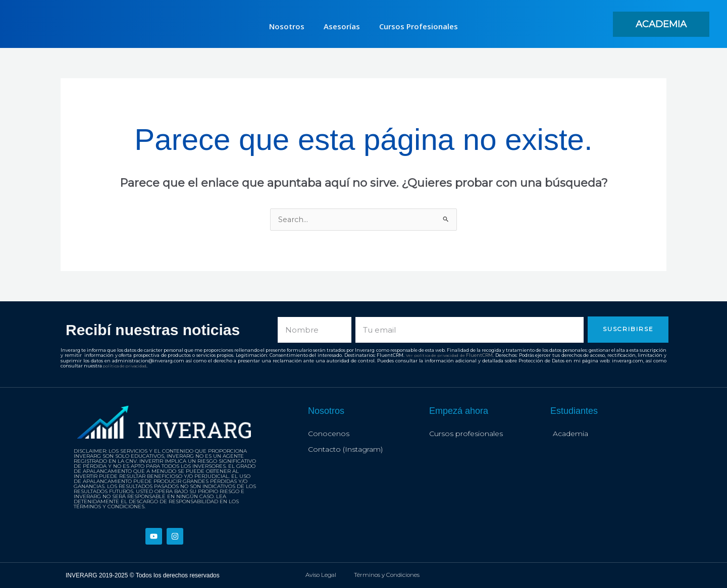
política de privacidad (127, 366)
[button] (661, 24)
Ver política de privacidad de (435, 356)
